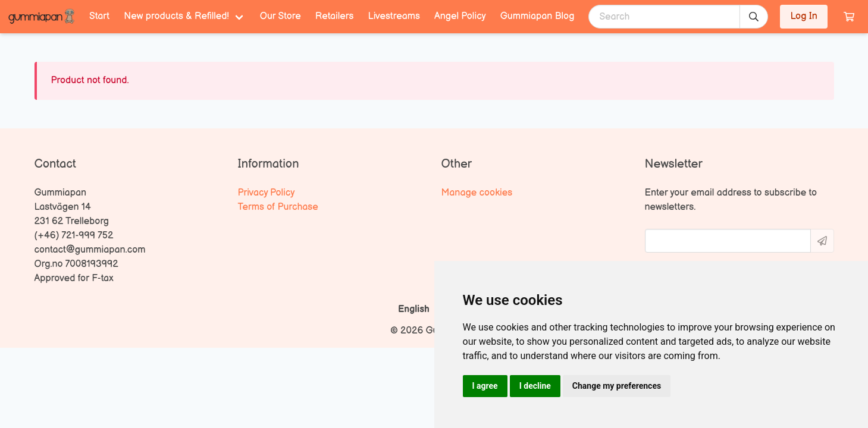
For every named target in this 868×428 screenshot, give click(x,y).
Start (99, 16)
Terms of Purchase (278, 207)
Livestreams (394, 16)
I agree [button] (485, 386)
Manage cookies (477, 193)
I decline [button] (535, 386)
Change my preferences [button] (617, 386)
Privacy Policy (267, 193)
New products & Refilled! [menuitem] (176, 16)
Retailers (335, 16)
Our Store (281, 16)
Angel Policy (460, 16)
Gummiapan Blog (538, 16)
